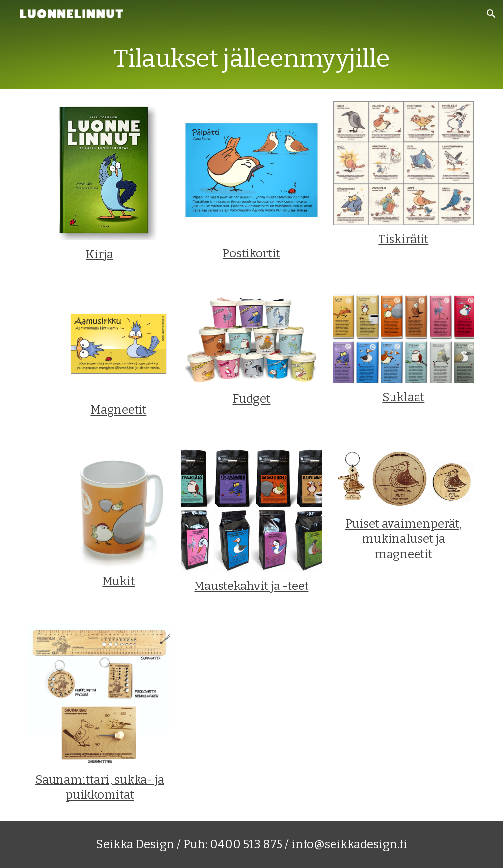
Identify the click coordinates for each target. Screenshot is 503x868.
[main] (251, 58)
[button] (491, 14)
